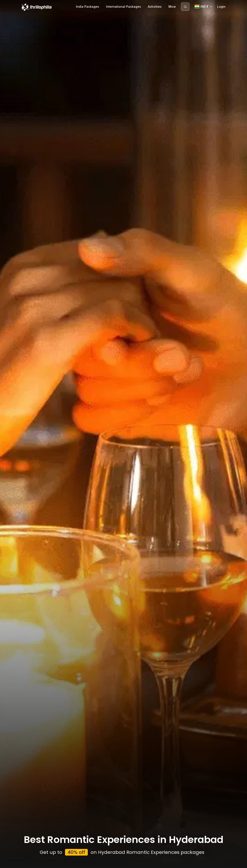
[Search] (185, 7)
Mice (172, 7)
